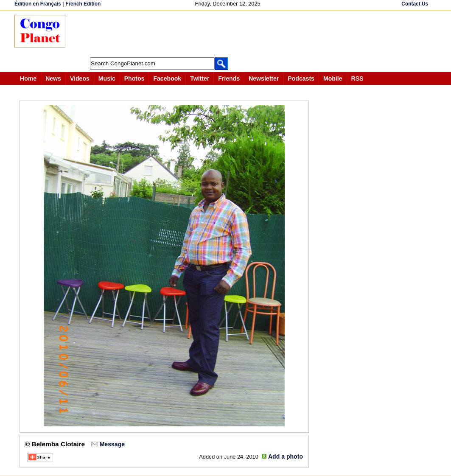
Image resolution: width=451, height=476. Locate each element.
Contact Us (415, 4)
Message (112, 444)
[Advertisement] (228, 34)
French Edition (83, 4)
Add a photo (286, 456)
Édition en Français (38, 4)
